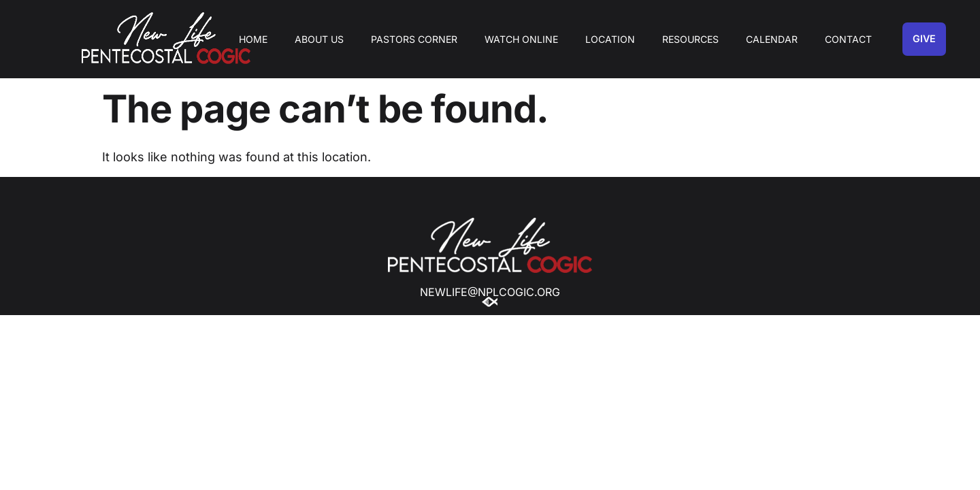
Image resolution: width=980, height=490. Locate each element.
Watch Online (521, 39)
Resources (690, 39)
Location (610, 39)
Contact (848, 39)
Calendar (772, 39)
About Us (319, 39)
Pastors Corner (414, 39)
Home (253, 39)
